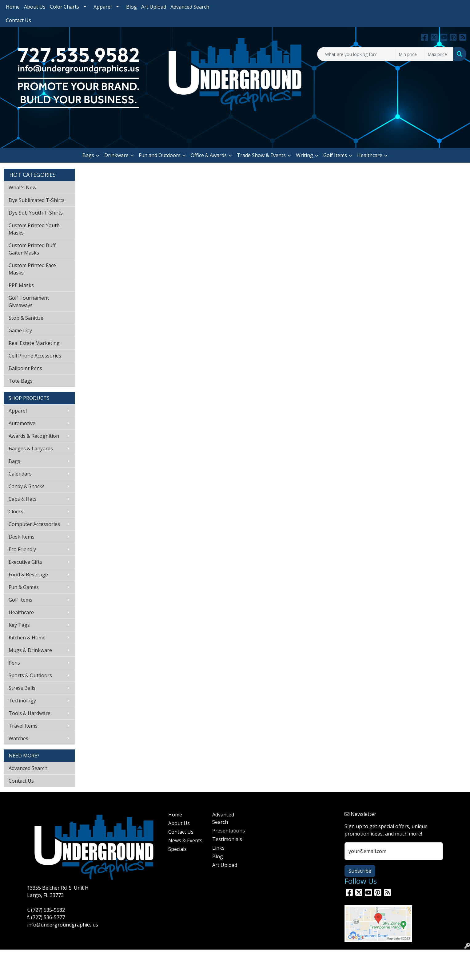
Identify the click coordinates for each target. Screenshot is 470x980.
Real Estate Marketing (34, 343)
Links (218, 848)
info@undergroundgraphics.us (63, 925)
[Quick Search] (356, 54)
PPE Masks (21, 285)
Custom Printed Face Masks (32, 269)
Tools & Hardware (30, 713)
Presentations (229, 831)
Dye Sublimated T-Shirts (37, 200)
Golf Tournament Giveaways (29, 302)
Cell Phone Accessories (35, 356)
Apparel (103, 7)
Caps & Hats (23, 499)
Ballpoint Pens (25, 368)
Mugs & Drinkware (30, 650)
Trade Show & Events (261, 155)
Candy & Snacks (27, 486)
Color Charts (64, 7)
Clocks (16, 512)
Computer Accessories (34, 524)
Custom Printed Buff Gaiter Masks (32, 249)
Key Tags (19, 625)
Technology (22, 701)
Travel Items (23, 726)
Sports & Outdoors (30, 675)
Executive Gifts (25, 562)
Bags (88, 155)
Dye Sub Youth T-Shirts (36, 213)
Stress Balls (22, 688)
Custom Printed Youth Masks (34, 229)
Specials (177, 849)
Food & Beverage (28, 575)
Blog (131, 7)
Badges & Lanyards (31, 449)
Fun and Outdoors (160, 155)
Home (13, 7)
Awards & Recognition (34, 436)
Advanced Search (190, 7)
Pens (14, 663)
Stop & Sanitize (26, 318)
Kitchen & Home (27, 638)
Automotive (22, 423)
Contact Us (18, 20)
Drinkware (116, 155)
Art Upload (154, 7)
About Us (35, 7)
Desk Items (22, 537)
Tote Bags (21, 381)
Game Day (20, 330)
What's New (22, 188)
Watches (18, 738)
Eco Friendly (22, 549)
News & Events (185, 840)
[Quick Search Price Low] (410, 54)
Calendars (20, 474)
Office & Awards (209, 155)
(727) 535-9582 (48, 910)
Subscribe (360, 871)
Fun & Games (24, 587)
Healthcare (370, 155)
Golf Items (335, 155)
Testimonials (227, 839)
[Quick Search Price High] (439, 54)
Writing (305, 155)
